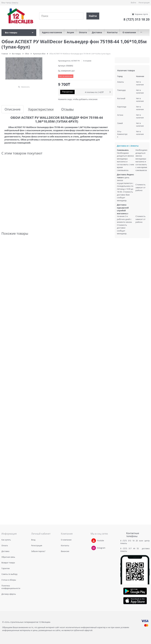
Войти (133, 3)
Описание (13, 109)
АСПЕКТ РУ (76, 61)
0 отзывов (87, 61)
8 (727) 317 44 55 (130, 548)
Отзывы (67, 109)
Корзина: (141, 14)
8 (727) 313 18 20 (129, 541)
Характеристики (41, 109)
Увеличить (25, 87)
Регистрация (144, 3)
